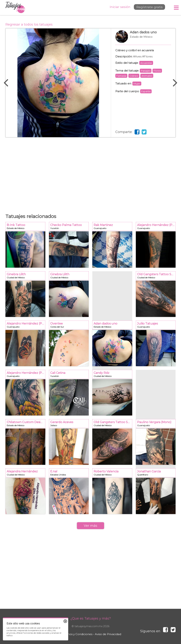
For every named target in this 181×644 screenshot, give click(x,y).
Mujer (137, 84)
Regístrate (148, 7)
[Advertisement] (90, 174)
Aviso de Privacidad (108, 634)
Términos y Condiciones (76, 634)
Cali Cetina (70, 375)
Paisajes (146, 71)
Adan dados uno (143, 38)
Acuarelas (146, 63)
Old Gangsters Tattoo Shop (157, 277)
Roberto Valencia (113, 474)
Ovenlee (70, 326)
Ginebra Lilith (26, 277)
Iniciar (117, 7)
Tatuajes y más (15, 8)
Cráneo (134, 76)
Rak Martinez (113, 228)
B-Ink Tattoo (26, 228)
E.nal (70, 474)
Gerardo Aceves (70, 425)
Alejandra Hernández (26, 474)
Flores (157, 71)
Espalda (146, 91)
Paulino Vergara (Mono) (157, 425)
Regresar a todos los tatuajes (29, 24)
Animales (147, 76)
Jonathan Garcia (157, 474)
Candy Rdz (113, 375)
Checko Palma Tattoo (70, 228)
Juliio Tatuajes (157, 326)
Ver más (90, 526)
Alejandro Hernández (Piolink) (157, 228)
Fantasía (121, 76)
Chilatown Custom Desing (26, 425)
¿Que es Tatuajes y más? (91, 618)
